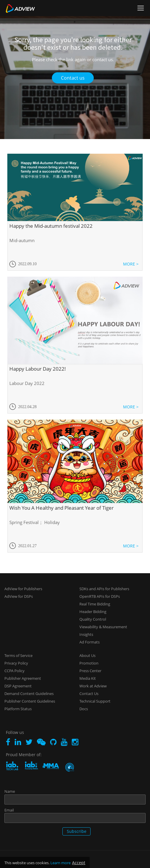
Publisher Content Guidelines (30, 701)
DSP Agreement (18, 686)
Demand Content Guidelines (29, 694)
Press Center (90, 671)
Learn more (60, 863)
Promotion (89, 663)
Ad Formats (90, 642)
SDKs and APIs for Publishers (104, 589)
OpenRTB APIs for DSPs (100, 596)
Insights (86, 634)
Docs (84, 709)
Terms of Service (18, 655)
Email (9, 810)
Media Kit (88, 678)
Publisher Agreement (23, 678)
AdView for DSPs (19, 596)
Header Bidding (93, 612)
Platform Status (18, 709)
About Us (87, 655)
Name (10, 791)
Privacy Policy (16, 663)
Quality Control (93, 619)
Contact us (73, 78)
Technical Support (95, 701)
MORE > (131, 264)
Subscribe (77, 831)
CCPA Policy (15, 671)
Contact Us (89, 694)
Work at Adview (93, 686)
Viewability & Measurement (103, 627)
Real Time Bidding (95, 604)
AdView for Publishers (23, 589)
